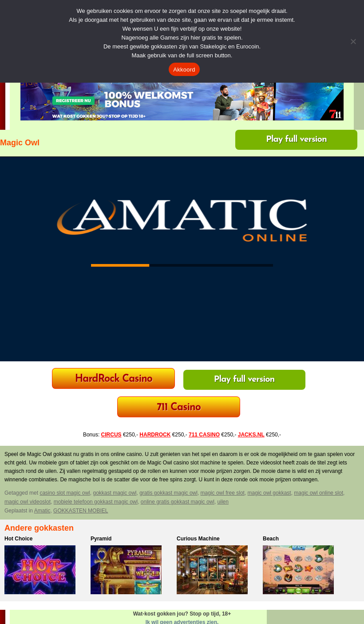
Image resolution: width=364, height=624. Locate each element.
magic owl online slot (318, 493)
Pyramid (101, 539)
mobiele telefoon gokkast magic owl (96, 502)
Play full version (296, 140)
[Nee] (353, 41)
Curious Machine (198, 539)
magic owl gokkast (269, 493)
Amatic (42, 511)
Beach (271, 539)
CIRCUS (111, 435)
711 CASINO (204, 435)
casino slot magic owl (65, 493)
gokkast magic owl (115, 493)
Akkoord (184, 70)
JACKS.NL (251, 435)
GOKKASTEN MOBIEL (81, 511)
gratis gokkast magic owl (168, 493)
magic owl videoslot (28, 502)
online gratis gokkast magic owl (178, 502)
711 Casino (179, 408)
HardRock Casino (114, 379)
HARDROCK (155, 435)
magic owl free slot (223, 493)
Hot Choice (18, 539)
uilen (223, 502)
